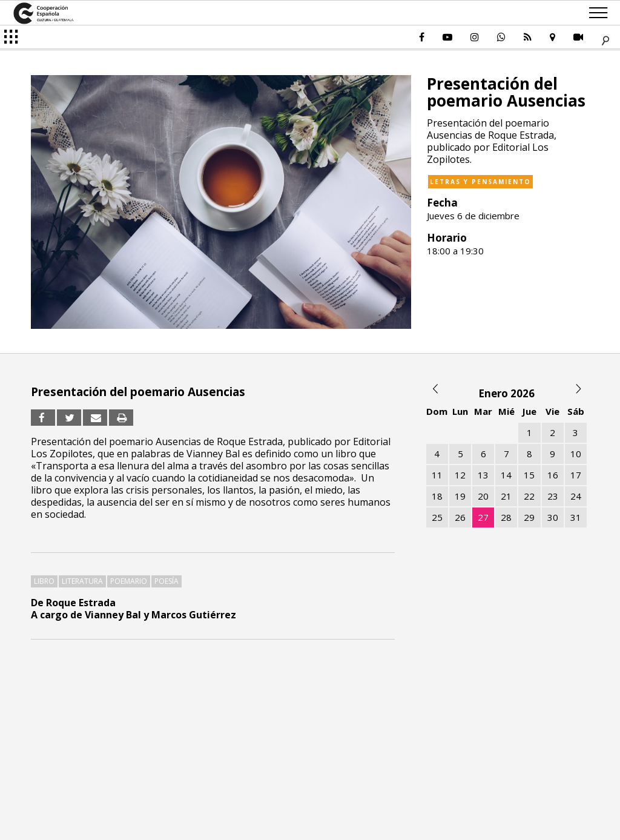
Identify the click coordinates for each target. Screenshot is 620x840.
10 (576, 454)
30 (553, 517)
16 (553, 475)
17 (576, 475)
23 (553, 496)
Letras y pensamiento (480, 182)
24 (576, 496)
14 (506, 475)
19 (460, 496)
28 (506, 517)
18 (437, 496)
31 (576, 517)
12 (460, 475)
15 (529, 475)
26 (460, 517)
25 (437, 517)
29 (529, 517)
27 (483, 517)
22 (529, 496)
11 (437, 475)
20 (483, 496)
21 (506, 496)
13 (483, 475)
